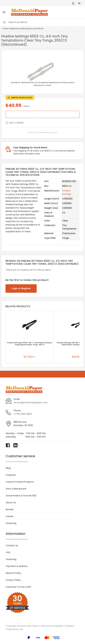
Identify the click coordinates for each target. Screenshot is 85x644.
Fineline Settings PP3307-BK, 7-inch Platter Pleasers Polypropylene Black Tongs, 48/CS (30, 344)
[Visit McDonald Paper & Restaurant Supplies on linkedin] (15, 445)
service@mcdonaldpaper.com (31, 402)
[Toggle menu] (4, 12)
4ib (21, 629)
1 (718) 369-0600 (23, 414)
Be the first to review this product (43, 132)
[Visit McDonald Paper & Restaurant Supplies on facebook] (8, 445)
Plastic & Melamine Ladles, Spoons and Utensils (23, 29)
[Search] (42, 22)
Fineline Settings (67, 192)
